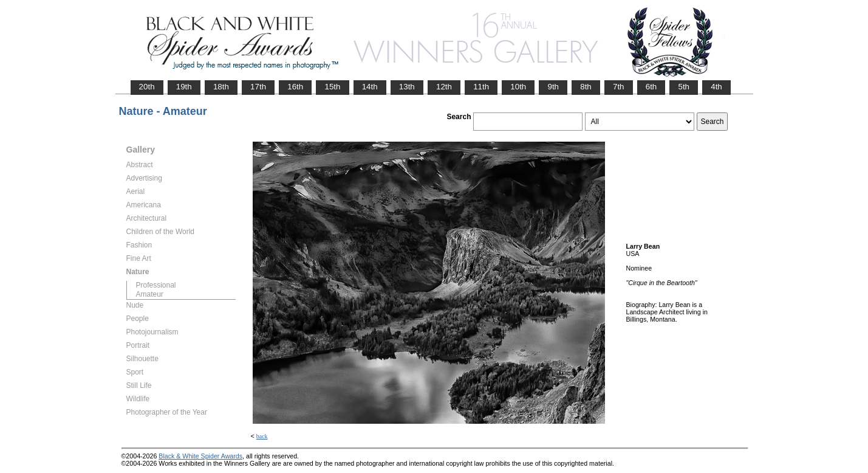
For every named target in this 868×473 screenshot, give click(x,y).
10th (518, 87)
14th (370, 87)
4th (716, 87)
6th (651, 87)
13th (407, 87)
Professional (156, 285)
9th (553, 87)
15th (332, 87)
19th (184, 87)
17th (258, 87)
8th (586, 87)
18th (221, 87)
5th (684, 87)
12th (444, 87)
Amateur (150, 294)
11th (481, 87)
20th (147, 87)
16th (295, 87)
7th (619, 87)
